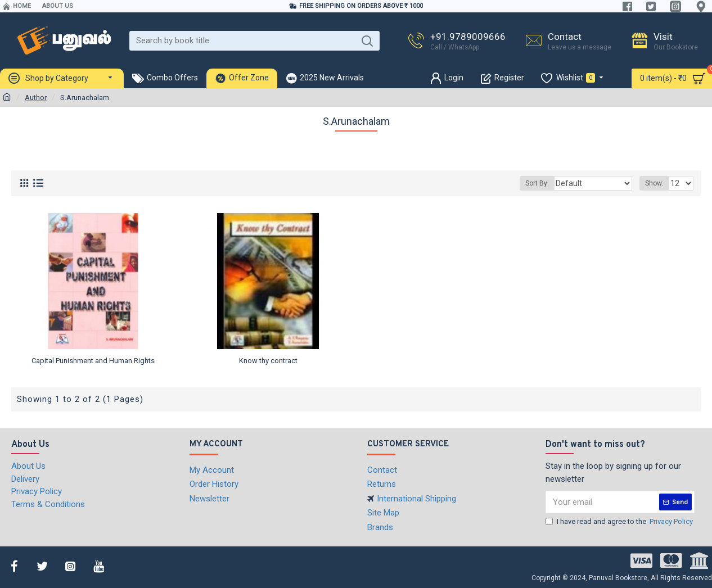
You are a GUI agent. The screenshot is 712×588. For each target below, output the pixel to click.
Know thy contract (268, 361)
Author (36, 98)
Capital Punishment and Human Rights (93, 361)
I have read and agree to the (620, 522)
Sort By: (550, 183)
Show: (656, 183)
